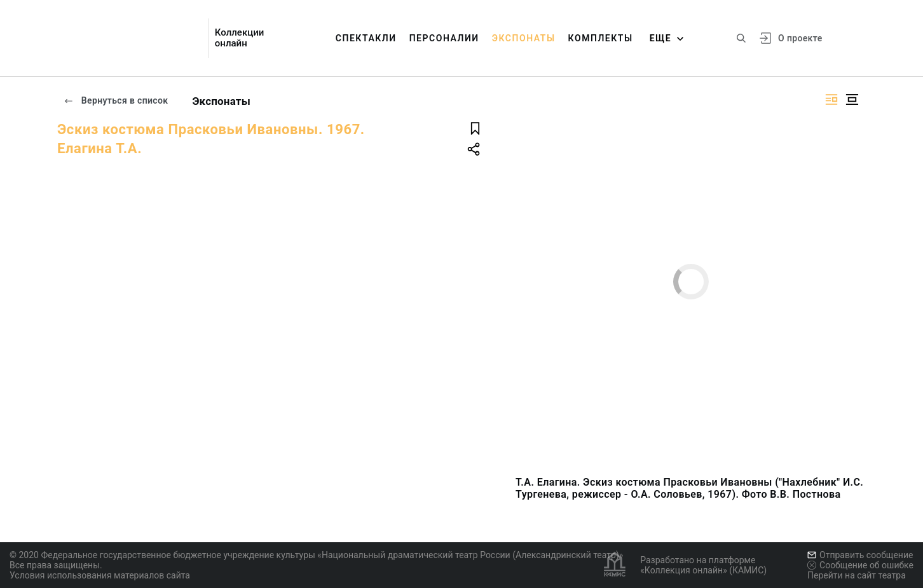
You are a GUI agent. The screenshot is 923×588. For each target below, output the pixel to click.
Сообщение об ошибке (860, 565)
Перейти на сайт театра (857, 575)
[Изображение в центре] (852, 99)
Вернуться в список (116, 100)
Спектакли (366, 38)
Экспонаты (524, 38)
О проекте (800, 38)
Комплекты (601, 38)
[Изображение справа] (831, 99)
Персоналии (444, 38)
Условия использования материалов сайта (100, 575)
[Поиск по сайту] (741, 38)
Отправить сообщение (860, 555)
